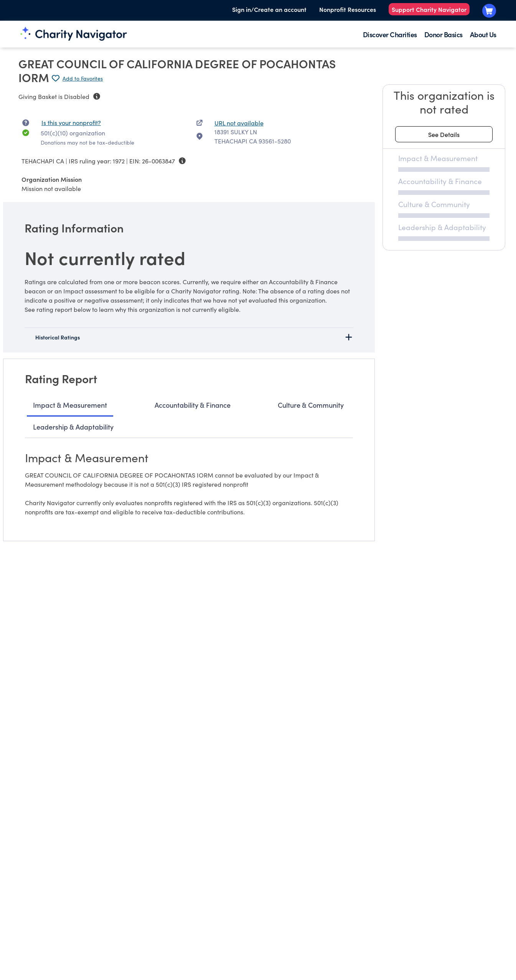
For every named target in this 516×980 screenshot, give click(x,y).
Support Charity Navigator (429, 9)
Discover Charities (390, 34)
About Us (483, 34)
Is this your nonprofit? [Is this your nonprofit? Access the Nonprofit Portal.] (71, 122)
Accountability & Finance (193, 405)
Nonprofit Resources (348, 9)
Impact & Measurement (70, 405)
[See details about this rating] (444, 134)
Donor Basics (443, 34)
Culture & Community (311, 405)
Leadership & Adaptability (73, 427)
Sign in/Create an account (269, 9)
